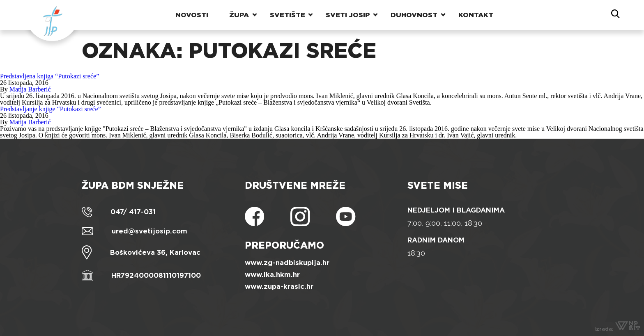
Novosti (192, 14)
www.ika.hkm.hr (272, 275)
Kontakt (476, 14)
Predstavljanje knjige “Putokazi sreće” (51, 109)
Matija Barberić (30, 89)
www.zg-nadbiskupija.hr (287, 263)
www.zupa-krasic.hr (279, 287)
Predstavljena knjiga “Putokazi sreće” (49, 76)
